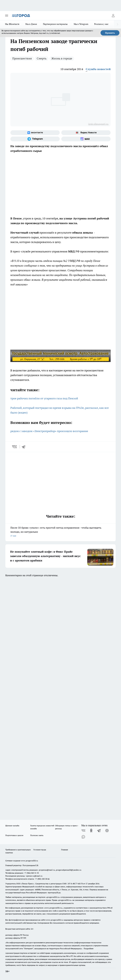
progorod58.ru (53, 897)
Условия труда (40, 850)
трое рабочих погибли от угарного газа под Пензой (44, 398)
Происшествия (22, 58)
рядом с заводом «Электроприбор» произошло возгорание (50, 431)
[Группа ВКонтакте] (35, 133)
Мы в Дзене (31, 24)
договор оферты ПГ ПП (16, 938)
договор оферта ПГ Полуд (17, 935)
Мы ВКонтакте (12, 24)
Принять (110, 33)
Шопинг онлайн (12, 826)
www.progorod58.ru (29, 861)
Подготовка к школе (14, 835)
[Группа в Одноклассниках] (91, 831)
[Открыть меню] (7, 16)
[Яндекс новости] (86, 133)
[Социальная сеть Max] (86, 139)
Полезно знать (37, 835)
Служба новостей (98, 69)
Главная (65, 850)
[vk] (15, 447)
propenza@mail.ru (47, 870)
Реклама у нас (101, 24)
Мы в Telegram (81, 24)
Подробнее (89, 948)
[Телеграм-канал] (35, 139)
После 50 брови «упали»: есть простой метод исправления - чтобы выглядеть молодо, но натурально (60, 532)
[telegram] (25, 447)
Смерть (42, 58)
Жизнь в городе (62, 58)
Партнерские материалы (55, 24)
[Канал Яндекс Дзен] (107, 831)
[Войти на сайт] (113, 16)
